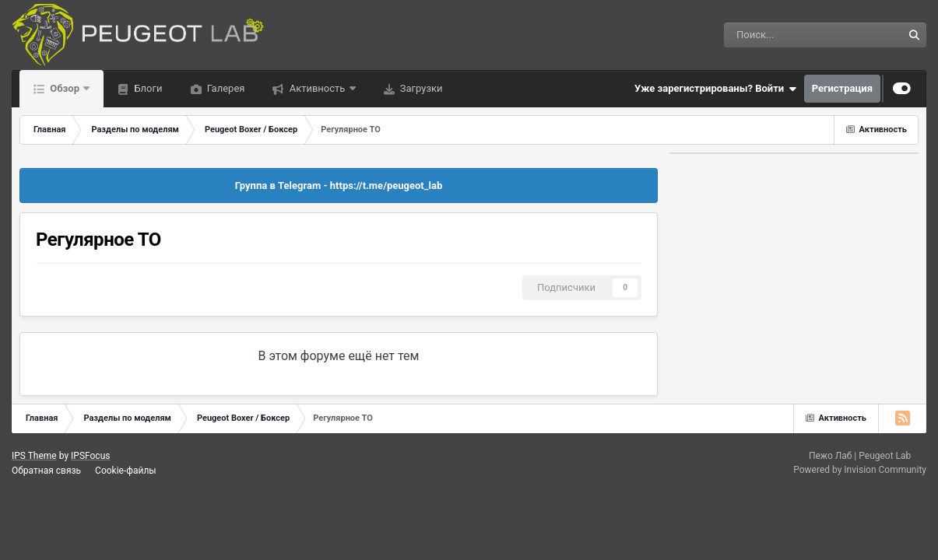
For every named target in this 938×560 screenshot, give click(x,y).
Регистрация (842, 88)
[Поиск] (772, 35)
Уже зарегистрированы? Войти (715, 89)
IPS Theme (34, 456)
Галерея (225, 88)
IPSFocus (90, 456)
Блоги (147, 88)
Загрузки (420, 88)
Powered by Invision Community (860, 470)
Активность (317, 88)
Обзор (65, 88)
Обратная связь (46, 471)
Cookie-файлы (126, 471)
